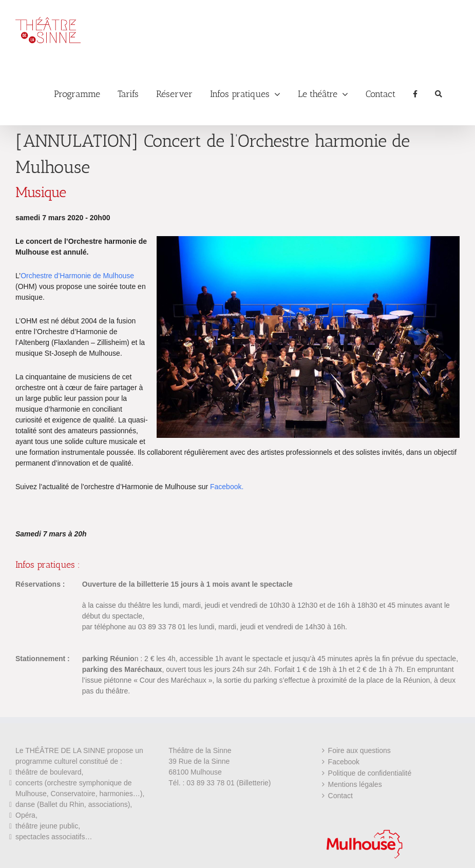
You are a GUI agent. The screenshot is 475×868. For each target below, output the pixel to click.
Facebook (344, 762)
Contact (340, 796)
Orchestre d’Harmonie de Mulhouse (77, 276)
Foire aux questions (359, 750)
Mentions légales (355, 784)
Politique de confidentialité (370, 773)
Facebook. (227, 487)
